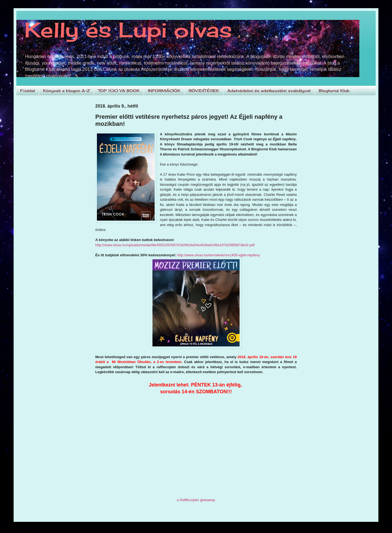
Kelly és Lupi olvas (128, 30)
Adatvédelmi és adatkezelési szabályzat (269, 91)
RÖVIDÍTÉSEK (204, 91)
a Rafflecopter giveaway (196, 500)
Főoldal (27, 91)
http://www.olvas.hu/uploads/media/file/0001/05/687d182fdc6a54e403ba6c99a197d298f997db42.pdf (175, 245)
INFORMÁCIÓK (164, 91)
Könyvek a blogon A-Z (66, 91)
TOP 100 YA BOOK (119, 91)
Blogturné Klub (334, 91)
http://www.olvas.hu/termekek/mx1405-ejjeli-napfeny (218, 255)
